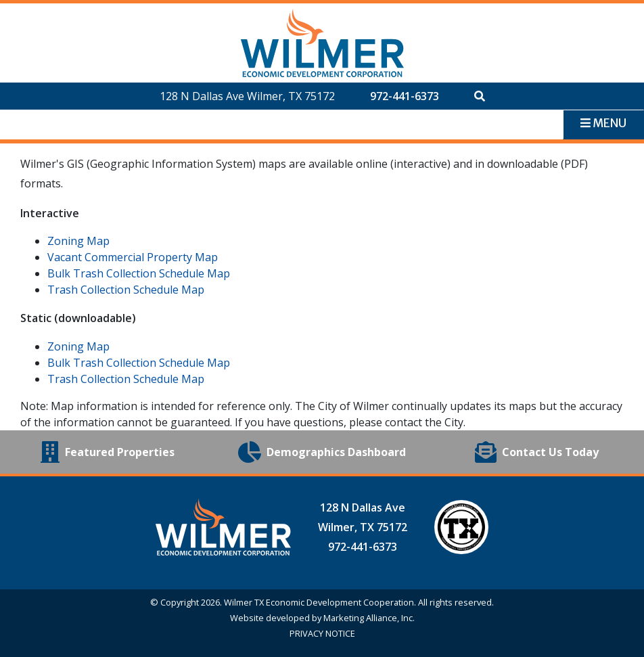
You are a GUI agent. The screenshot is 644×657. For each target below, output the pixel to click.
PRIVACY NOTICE (322, 633)
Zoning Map (78, 241)
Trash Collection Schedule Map (126, 290)
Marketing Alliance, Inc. (369, 618)
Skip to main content (0, 12)
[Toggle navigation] (603, 124)
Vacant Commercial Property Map (133, 257)
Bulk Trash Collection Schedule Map (139, 273)
